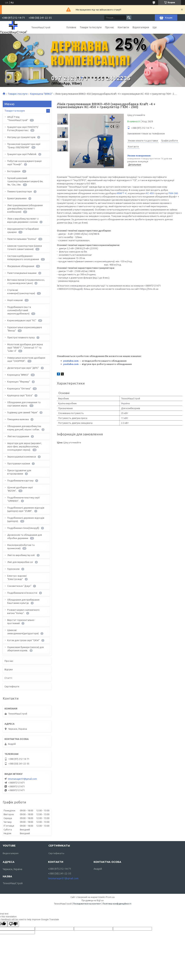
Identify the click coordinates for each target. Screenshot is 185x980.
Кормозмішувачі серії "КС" (22, 320)
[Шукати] (129, 18)
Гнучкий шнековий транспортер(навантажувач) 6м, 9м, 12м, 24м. (25, 181)
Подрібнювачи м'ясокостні (22, 593)
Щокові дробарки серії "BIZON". (20, 489)
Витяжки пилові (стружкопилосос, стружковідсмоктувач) (26, 281)
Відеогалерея (141, 27)
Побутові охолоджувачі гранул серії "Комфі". (24, 163)
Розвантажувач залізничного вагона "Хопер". (23, 611)
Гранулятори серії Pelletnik (22, 154)
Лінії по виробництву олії (21, 555)
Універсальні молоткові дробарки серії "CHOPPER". (26, 359)
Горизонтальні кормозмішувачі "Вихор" (25, 329)
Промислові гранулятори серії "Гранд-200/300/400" (24, 146)
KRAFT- (121, 193)
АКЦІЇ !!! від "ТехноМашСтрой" (18, 118)
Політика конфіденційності (117, 904)
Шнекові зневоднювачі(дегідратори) (23, 632)
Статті (8, 678)
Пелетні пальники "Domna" (22, 239)
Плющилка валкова (18, 419)
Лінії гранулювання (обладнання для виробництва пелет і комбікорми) (25, 208)
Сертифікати (12, 686)
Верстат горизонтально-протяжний (21, 622)
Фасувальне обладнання (21, 266)
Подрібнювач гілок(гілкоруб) (23, 528)
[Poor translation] (13, 924)
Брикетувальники (17, 198)
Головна (71, 27)
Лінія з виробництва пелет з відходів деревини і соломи (23, 220)
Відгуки (9, 669)
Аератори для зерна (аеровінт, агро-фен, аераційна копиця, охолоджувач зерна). (25, 446)
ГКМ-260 (173, 193)
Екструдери (14, 171)
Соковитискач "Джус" (19, 586)
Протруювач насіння (19, 463)
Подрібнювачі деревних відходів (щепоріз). (26, 519)
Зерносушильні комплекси (22, 457)
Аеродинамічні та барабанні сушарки (23, 230)
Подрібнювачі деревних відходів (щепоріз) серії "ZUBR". (26, 509)
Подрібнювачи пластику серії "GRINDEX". (23, 499)
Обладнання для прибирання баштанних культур (23, 601)
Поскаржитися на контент (87, 904)
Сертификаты (56, 853)
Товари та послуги (91, 27)
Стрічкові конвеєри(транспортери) (21, 292)
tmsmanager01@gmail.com (22, 779)
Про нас (110, 27)
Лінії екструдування (18, 436)
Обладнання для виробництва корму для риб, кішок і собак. (24, 428)
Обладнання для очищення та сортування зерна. (24, 404)
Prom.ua (110, 897)
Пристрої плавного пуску (21, 337)
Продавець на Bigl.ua (92, 900)
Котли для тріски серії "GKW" (23, 640)
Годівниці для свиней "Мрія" (22, 412)
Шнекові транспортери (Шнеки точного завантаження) (25, 247)
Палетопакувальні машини (22, 273)
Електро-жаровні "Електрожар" (17, 577)
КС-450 (150, 193)
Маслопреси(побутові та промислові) (21, 547)
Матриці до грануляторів (21, 137)
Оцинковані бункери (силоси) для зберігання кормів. (25, 649)
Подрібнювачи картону (20, 480)
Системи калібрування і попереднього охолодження (23, 258)
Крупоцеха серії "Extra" (20, 395)
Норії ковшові (15, 300)
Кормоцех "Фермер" (19, 382)
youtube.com (71, 361)
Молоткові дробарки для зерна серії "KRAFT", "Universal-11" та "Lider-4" (25, 348)
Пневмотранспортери (20, 191)
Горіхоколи (13, 569)
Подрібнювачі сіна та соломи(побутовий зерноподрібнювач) (19, 310)
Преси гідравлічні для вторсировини (19, 472)
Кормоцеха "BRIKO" (41, 94)
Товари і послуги (18, 94)
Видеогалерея (11, 853)
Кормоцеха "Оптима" (19, 388)
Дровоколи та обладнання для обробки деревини (25, 536)
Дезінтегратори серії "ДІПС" (23, 368)
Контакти (123, 27)
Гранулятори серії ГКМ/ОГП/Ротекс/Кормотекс (23, 129)
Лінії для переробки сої (20, 562)
